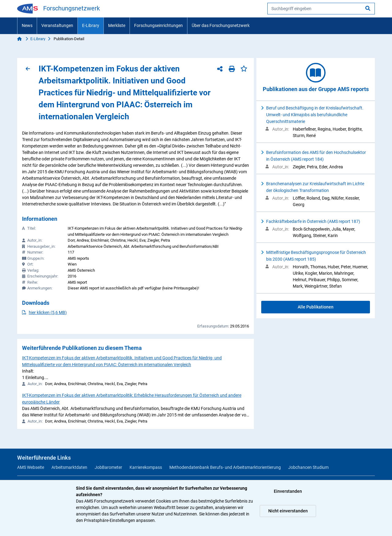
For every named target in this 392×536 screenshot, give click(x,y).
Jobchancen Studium (308, 467)
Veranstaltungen (57, 25)
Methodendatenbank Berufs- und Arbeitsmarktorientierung (225, 467)
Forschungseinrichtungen (158, 25)
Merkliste (117, 25)
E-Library (91, 25)
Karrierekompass (146, 467)
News (27, 25)
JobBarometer (108, 467)
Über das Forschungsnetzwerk (221, 25)
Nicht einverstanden (288, 511)
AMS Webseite (31, 467)
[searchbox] (321, 9)
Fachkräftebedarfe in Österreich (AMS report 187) (313, 221)
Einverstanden (288, 491)
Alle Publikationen (316, 307)
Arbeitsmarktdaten (69, 467)
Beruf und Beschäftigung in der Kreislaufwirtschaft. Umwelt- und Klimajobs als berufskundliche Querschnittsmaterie (315, 115)
